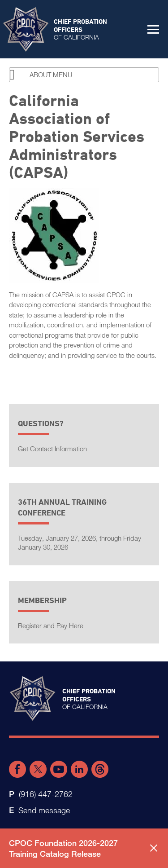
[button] (153, 29)
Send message (44, 810)
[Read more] (84, 235)
